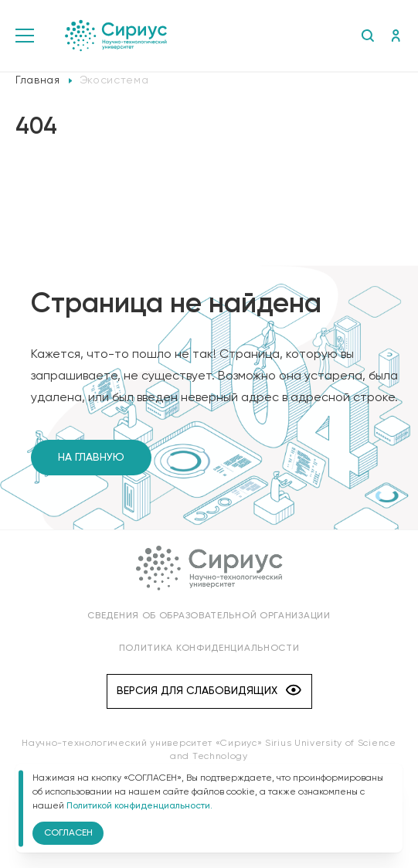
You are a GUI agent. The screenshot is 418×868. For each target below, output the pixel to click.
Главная (38, 80)
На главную (91, 458)
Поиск (367, 36)
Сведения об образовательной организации (209, 616)
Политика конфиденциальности (209, 648)
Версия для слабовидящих (209, 691)
